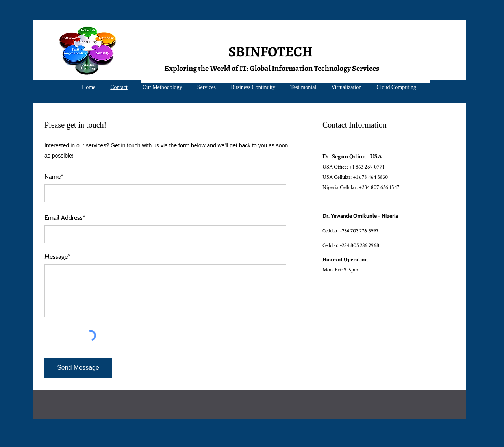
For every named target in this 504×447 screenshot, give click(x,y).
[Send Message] (78, 368)
